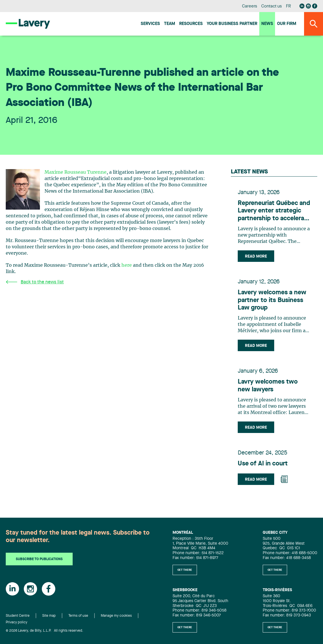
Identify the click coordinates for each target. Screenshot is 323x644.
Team (170, 24)
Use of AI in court (263, 464)
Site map (49, 616)
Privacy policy (17, 622)
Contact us (272, 6)
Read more (256, 256)
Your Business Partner (232, 24)
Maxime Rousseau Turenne (76, 172)
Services (150, 24)
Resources (191, 24)
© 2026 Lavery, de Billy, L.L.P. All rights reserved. (45, 631)
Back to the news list (35, 282)
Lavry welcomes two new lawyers (268, 386)
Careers (250, 6)
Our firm (287, 24)
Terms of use (78, 616)
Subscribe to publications (39, 559)
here (127, 265)
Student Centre (18, 616)
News (267, 24)
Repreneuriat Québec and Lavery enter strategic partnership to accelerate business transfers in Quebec (274, 211)
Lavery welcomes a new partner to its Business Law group (272, 300)
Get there (185, 570)
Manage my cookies (116, 616)
